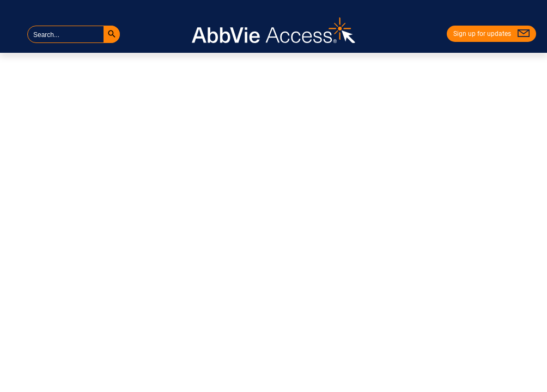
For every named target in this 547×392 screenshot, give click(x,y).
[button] (112, 34)
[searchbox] (74, 34)
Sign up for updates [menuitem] (482, 34)
